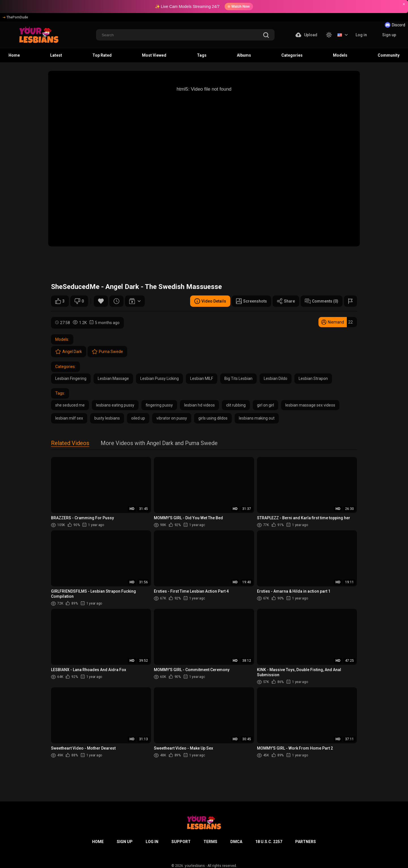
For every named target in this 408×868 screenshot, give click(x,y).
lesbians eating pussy (115, 405)
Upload (306, 35)
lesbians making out (257, 418)
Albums (244, 55)
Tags (202, 55)
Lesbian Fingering (71, 378)
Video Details (210, 301)
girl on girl (265, 405)
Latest (56, 55)
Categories (292, 55)
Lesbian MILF (202, 378)
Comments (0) (322, 301)
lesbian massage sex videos (310, 405)
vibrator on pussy (172, 418)
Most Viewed (154, 55)
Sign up (389, 35)
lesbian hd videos (199, 405)
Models (340, 55)
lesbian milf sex (69, 418)
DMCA (236, 842)
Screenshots (251, 301)
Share (286, 301)
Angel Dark (69, 352)
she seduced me (70, 405)
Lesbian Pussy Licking (160, 378)
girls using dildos (213, 418)
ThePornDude (15, 17)
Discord (395, 25)
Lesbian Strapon (313, 378)
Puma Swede (107, 352)
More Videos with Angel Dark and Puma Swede (159, 443)
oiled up (138, 418)
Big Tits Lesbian (238, 378)
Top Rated (102, 55)
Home (14, 55)
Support (181, 842)
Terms (210, 842)
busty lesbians (107, 418)
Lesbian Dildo (276, 378)
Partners (306, 842)
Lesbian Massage (113, 378)
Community (389, 55)
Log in (361, 35)
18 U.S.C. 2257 (269, 842)
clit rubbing (236, 405)
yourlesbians (195, 866)
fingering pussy (159, 405)
